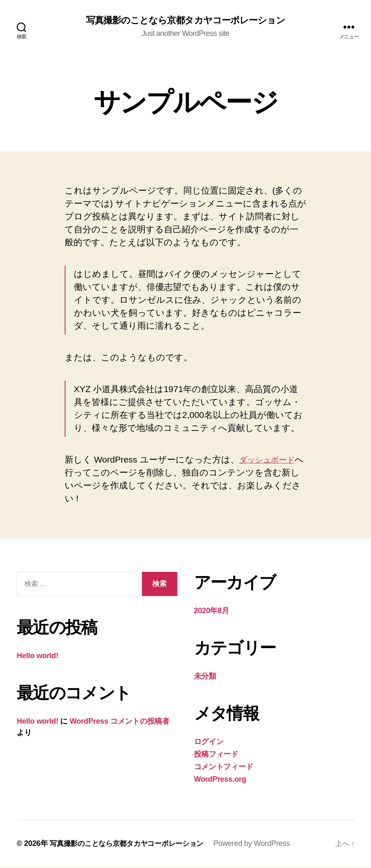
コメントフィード (224, 767)
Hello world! (38, 657)
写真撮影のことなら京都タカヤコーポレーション (185, 21)
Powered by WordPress (261, 844)
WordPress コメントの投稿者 (120, 722)
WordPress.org (220, 780)
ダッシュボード (271, 460)
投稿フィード (216, 755)
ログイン (209, 742)
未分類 (205, 677)
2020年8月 (212, 611)
